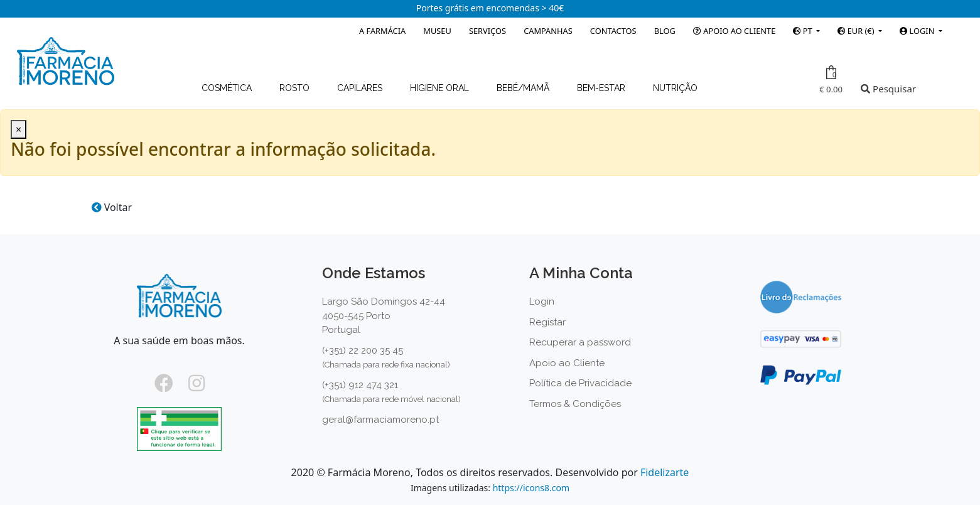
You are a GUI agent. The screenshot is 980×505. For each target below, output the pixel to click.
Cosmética (228, 88)
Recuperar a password (580, 342)
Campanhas (548, 31)
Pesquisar (888, 89)
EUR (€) (857, 31)
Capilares (361, 88)
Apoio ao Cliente (734, 31)
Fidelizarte (665, 472)
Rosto (296, 88)
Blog (665, 31)
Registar (547, 322)
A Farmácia (382, 31)
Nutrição (675, 88)
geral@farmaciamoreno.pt (380, 420)
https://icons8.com (531, 488)
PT (804, 31)
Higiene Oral (441, 88)
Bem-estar (602, 88)
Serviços (487, 31)
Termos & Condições (575, 404)
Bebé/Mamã (524, 88)
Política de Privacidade (580, 383)
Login (542, 301)
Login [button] (918, 31)
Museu (437, 31)
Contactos (613, 31)
